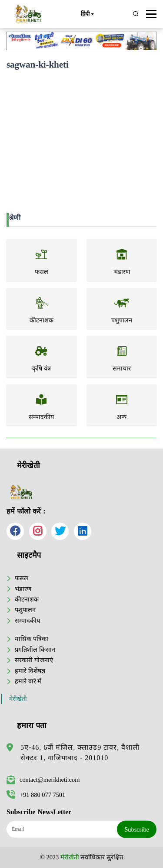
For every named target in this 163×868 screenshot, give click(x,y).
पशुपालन (25, 610)
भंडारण (23, 589)
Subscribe (137, 829)
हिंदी (87, 14)
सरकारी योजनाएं (34, 660)
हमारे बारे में (28, 681)
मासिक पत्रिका (32, 639)
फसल (22, 578)
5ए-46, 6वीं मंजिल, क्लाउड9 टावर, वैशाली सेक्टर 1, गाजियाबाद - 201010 (80, 753)
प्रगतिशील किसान (35, 650)
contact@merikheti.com (43, 780)
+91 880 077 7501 (36, 795)
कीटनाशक (27, 599)
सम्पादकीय (27, 621)
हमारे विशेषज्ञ (30, 671)
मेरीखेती (18, 699)
